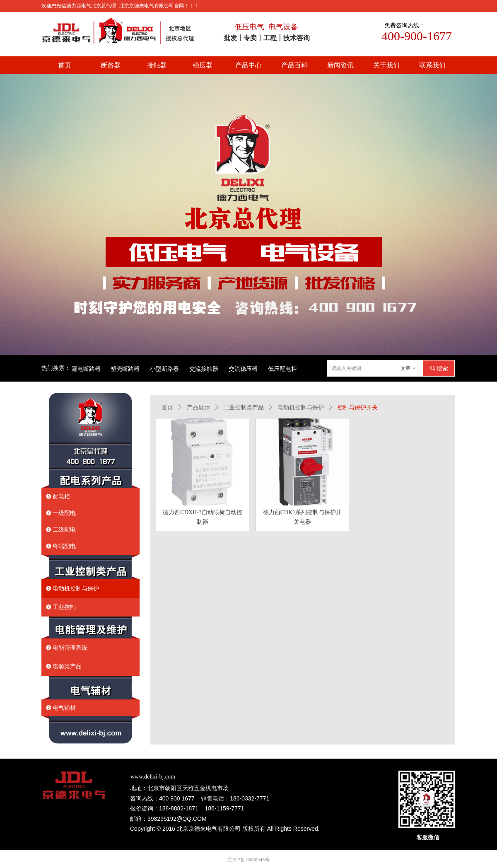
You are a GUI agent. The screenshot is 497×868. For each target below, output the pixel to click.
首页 (167, 407)
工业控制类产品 (244, 407)
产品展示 (198, 407)
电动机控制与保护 (301, 407)
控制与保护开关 (357, 407)
